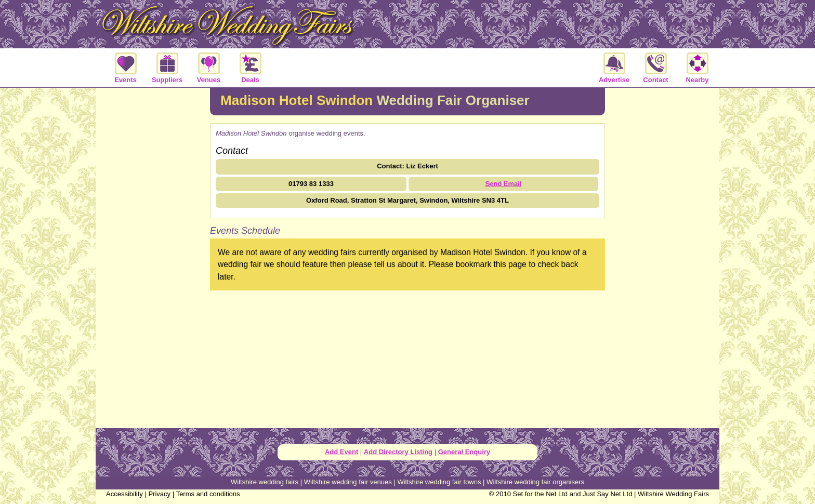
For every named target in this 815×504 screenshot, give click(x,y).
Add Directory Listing (398, 452)
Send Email (503, 184)
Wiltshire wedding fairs (265, 482)
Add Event (341, 452)
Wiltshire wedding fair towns (439, 482)
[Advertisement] (153, 257)
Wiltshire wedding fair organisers (535, 482)
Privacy (159, 494)
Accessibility (124, 494)
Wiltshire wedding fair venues (348, 482)
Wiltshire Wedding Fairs (673, 494)
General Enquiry (464, 452)
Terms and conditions (208, 494)
